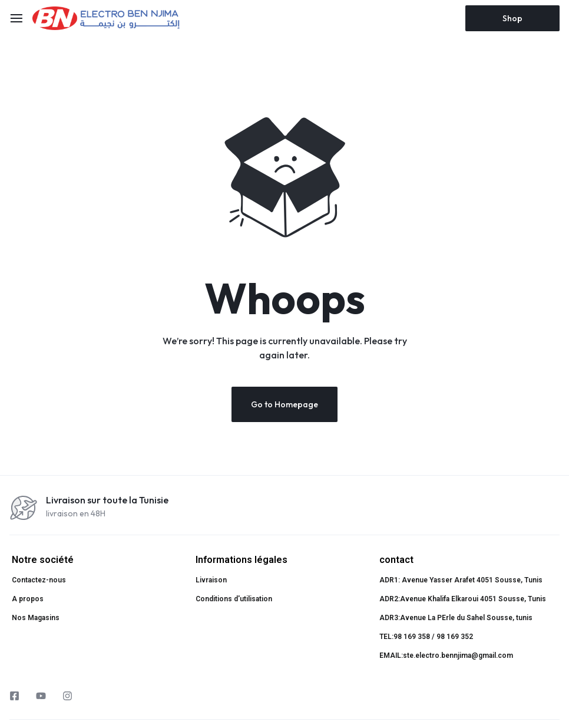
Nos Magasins (36, 618)
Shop (512, 18)
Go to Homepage (284, 404)
